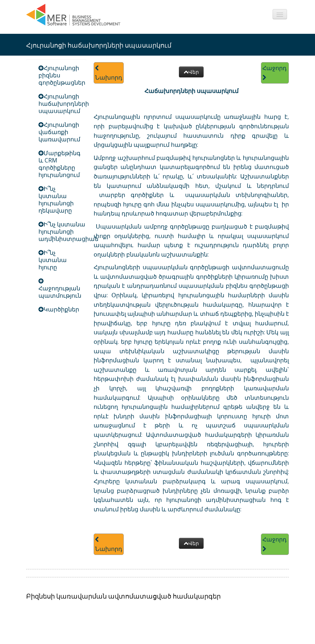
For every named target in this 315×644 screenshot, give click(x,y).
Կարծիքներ (61, 309)
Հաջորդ (275, 72)
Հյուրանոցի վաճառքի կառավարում (59, 132)
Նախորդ (109, 73)
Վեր (191, 72)
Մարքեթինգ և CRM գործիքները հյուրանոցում (60, 164)
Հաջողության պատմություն (60, 292)
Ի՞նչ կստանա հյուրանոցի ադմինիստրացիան (68, 232)
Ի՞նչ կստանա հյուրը (53, 260)
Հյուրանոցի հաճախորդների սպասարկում (64, 104)
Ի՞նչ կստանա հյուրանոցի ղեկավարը (56, 200)
